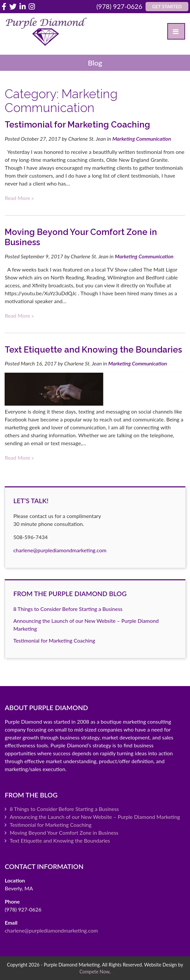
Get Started (167, 6)
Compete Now (94, 972)
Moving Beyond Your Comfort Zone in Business (64, 833)
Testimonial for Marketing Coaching (77, 125)
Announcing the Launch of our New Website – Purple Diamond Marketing (95, 817)
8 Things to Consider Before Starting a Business (68, 609)
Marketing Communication (142, 139)
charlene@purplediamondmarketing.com (60, 550)
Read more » (19, 198)
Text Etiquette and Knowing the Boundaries (93, 350)
